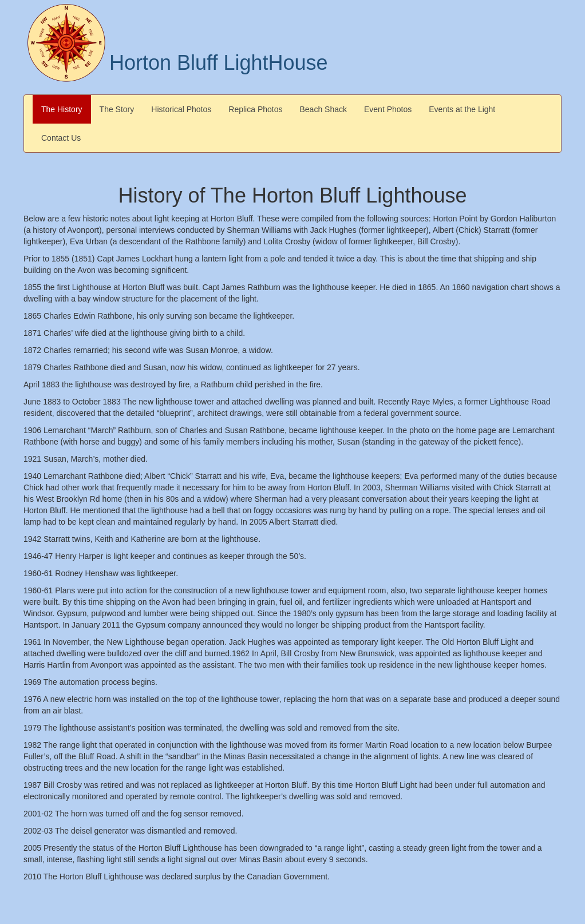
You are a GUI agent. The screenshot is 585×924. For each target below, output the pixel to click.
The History (62, 109)
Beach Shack (324, 109)
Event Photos (388, 109)
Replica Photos (255, 109)
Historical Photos (181, 109)
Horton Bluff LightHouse (219, 63)
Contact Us (61, 138)
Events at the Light (462, 109)
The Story (117, 109)
